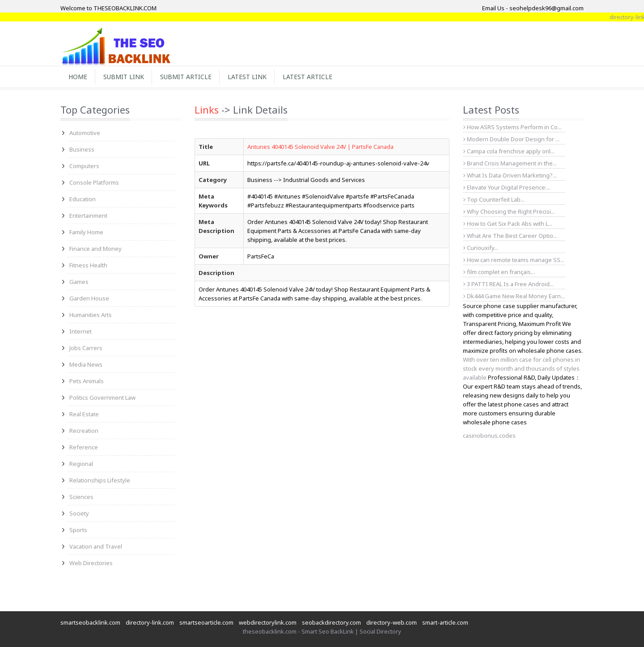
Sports (78, 530)
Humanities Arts (91, 315)
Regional (81, 464)
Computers (84, 166)
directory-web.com (392, 622)
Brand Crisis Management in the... (510, 163)
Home (78, 77)
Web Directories (91, 563)
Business (82, 149)
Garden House (89, 298)
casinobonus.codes (489, 436)
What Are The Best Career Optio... (510, 236)
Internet (80, 331)
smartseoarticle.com (206, 622)
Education (83, 199)
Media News (86, 364)
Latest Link (247, 77)
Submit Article (186, 77)
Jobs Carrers (86, 348)
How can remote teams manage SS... (514, 260)
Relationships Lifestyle (100, 480)
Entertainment (88, 216)
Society (79, 513)
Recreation (84, 431)
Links (207, 110)
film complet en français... (499, 272)
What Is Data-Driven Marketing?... (510, 175)
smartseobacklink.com (90, 622)
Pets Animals (87, 381)
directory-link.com (150, 622)
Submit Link (124, 77)
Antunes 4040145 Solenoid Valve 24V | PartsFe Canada (320, 147)
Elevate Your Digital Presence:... (507, 187)
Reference (84, 447)
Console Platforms (94, 182)
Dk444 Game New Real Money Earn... (514, 296)
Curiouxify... (481, 248)
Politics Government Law (102, 398)
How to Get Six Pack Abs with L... (508, 224)
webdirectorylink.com (268, 622)
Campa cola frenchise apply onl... (509, 151)
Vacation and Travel (96, 546)
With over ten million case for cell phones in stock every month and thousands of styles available (521, 368)
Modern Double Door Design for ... (511, 139)
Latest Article (307, 77)
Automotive (85, 133)
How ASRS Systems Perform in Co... (513, 127)
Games (79, 282)
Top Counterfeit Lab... (494, 199)
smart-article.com (445, 622)
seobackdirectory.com (331, 622)
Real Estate (84, 414)
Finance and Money (95, 249)
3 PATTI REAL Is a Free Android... (508, 284)
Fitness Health (88, 265)
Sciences (81, 497)
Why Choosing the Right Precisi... (509, 211)
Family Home (86, 232)
